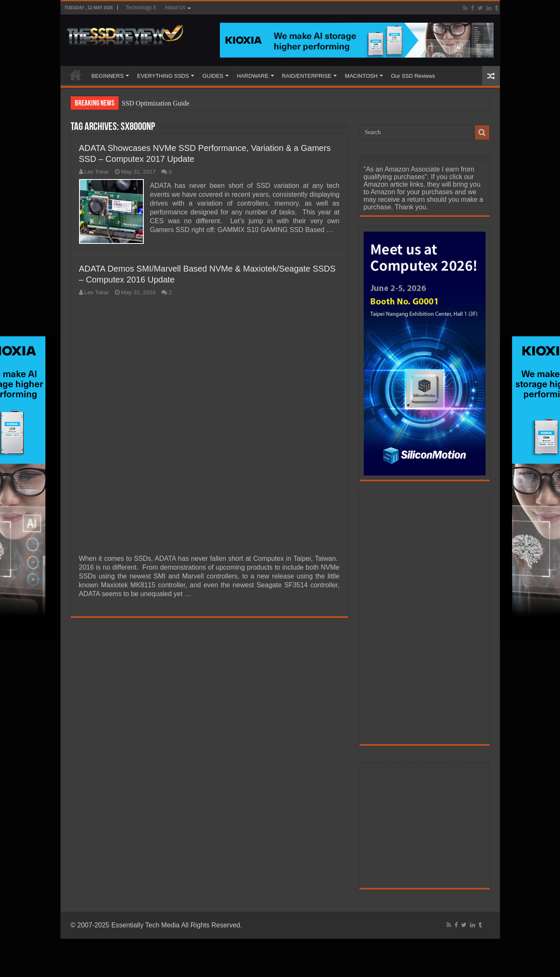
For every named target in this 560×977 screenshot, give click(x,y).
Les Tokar (97, 172)
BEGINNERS (108, 76)
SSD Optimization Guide (156, 103)
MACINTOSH (361, 76)
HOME (76, 75)
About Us (175, 8)
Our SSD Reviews (413, 76)
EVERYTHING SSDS (163, 76)
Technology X (141, 8)
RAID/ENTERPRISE (307, 76)
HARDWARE (252, 76)
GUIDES (213, 76)
